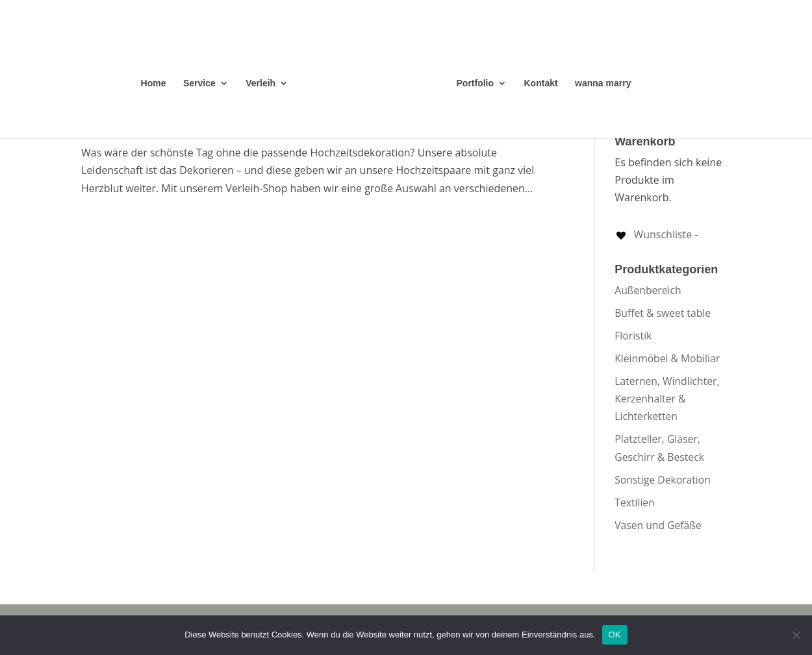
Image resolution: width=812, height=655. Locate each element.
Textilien (635, 502)
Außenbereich (648, 290)
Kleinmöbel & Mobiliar (667, 358)
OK (615, 635)
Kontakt (541, 83)
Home (154, 83)
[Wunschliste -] (656, 234)
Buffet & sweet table (663, 313)
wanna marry (603, 83)
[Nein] (796, 635)
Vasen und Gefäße (658, 525)
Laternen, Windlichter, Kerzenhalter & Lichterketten (667, 399)
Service (199, 83)
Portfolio (476, 83)
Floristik (633, 336)
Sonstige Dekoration (663, 480)
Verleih (260, 83)
